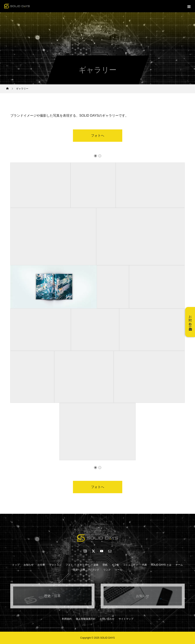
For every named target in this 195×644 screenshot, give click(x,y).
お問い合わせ (107, 619)
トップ (16, 565)
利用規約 (67, 619)
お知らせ (29, 565)
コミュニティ (130, 565)
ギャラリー (83, 565)
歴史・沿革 (79, 570)
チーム (179, 565)
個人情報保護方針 (86, 619)
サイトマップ (126, 619)
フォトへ (98, 135)
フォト (69, 565)
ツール (119, 570)
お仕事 (41, 565)
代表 (144, 565)
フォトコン (55, 565)
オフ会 (115, 565)
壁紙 (105, 565)
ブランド (94, 570)
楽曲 (96, 565)
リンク (107, 570)
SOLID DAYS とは (161, 565)
